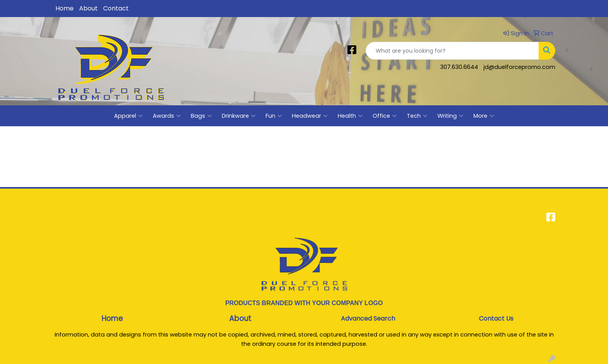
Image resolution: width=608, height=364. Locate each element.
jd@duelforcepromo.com (519, 67)
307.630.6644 (459, 67)
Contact (116, 8)
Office (385, 116)
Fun (274, 116)
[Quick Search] (452, 51)
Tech (417, 116)
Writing (450, 116)
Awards (167, 116)
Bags (201, 116)
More (484, 116)
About (88, 8)
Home (65, 8)
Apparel (128, 116)
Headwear (310, 116)
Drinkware (239, 116)
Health (350, 116)
